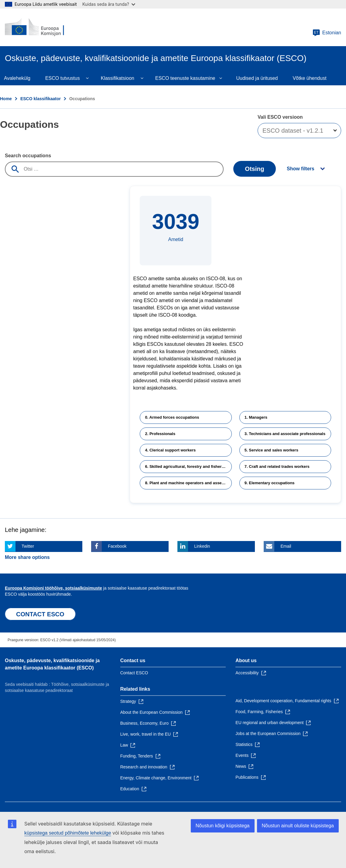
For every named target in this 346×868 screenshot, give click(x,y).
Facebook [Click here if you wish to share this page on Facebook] (117, 546)
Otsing (254, 169)
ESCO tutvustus (63, 78)
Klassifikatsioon (118, 78)
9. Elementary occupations (270, 483)
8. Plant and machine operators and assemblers (188, 483)
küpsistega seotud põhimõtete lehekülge (68, 833)
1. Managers (256, 417)
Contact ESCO (134, 673)
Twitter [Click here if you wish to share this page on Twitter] (28, 546)
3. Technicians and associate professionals (285, 434)
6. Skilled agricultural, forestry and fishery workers (188, 466)
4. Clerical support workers (170, 450)
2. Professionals (160, 434)
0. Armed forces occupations (172, 417)
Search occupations (28, 156)
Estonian (327, 33)
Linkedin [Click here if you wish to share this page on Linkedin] (202, 546)
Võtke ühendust (309, 78)
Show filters (301, 169)
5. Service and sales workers (271, 450)
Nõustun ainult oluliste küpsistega (298, 826)
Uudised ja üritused (257, 78)
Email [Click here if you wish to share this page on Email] (286, 546)
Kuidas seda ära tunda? (109, 4)
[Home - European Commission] (42, 27)
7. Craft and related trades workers (277, 466)
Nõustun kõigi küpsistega (223, 826)
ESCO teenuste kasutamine (185, 78)
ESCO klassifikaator (41, 99)
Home (6, 99)
